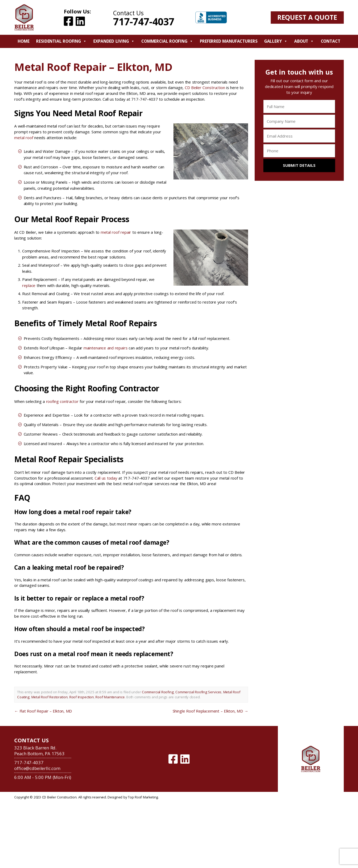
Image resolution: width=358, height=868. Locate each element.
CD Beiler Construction (205, 87)
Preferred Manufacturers (229, 41)
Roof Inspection (82, 697)
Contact (331, 41)
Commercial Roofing (167, 41)
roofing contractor (62, 401)
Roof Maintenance (110, 697)
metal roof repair (116, 232)
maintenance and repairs (106, 348)
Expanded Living (114, 41)
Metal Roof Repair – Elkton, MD (93, 67)
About (304, 41)
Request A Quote (307, 17)
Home (23, 41)
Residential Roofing (61, 41)
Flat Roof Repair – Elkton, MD (43, 711)
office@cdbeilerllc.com (37, 768)
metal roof (24, 138)
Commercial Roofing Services (198, 692)
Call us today (106, 478)
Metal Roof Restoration (50, 697)
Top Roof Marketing (143, 797)
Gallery (276, 41)
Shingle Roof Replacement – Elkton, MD (211, 711)
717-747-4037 (144, 22)
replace (29, 285)
